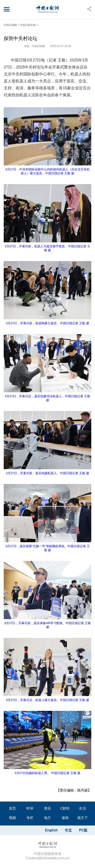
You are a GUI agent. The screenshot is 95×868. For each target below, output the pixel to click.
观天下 (83, 818)
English (51, 830)
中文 (68, 830)
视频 (12, 818)
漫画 (65, 818)
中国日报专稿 (28, 25)
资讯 (47, 808)
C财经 (65, 808)
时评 (30, 808)
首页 (12, 808)
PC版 (83, 830)
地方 (47, 818)
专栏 (30, 818)
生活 (83, 808)
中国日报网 (10, 25)
